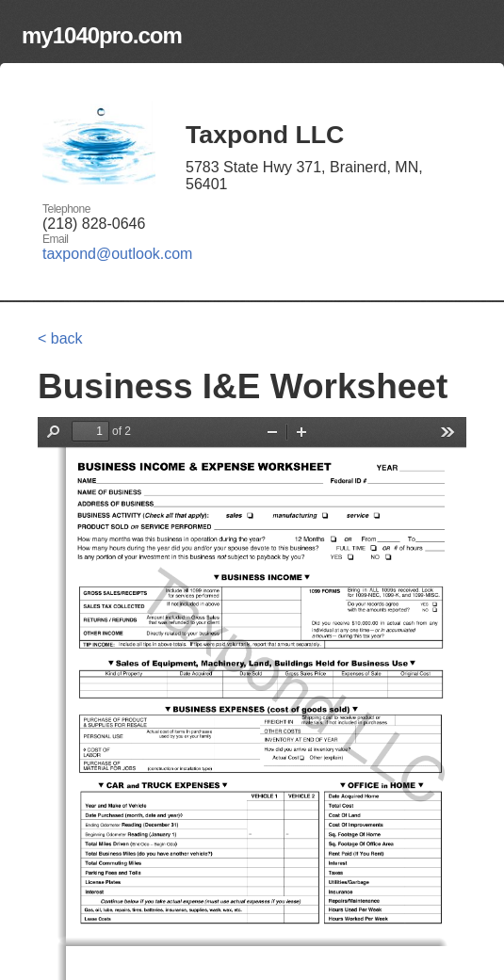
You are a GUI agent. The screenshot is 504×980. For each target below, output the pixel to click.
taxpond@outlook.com (117, 254)
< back (60, 338)
